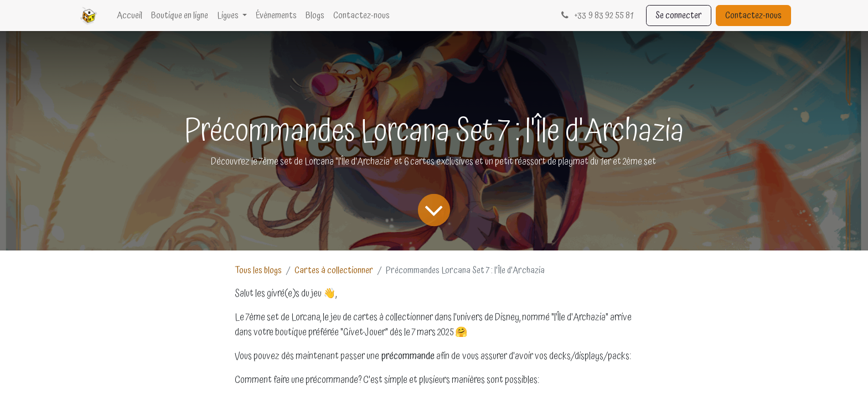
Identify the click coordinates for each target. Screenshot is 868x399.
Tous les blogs (258, 270)
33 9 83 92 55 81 (596, 16)
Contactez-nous (753, 16)
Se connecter (679, 16)
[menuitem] (130, 16)
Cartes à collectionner (334, 270)
